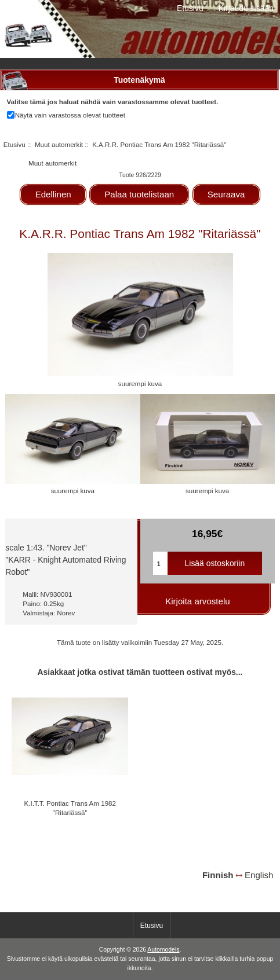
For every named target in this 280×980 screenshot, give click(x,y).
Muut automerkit (59, 144)
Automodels (163, 950)
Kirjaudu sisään (246, 8)
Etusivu (190, 8)
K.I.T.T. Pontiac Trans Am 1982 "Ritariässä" (70, 808)
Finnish (218, 875)
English (259, 875)
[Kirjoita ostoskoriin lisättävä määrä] (161, 563)
